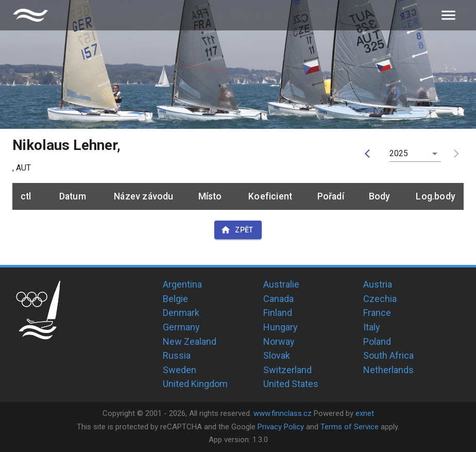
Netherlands (388, 370)
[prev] (370, 154)
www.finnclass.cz (283, 413)
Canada (278, 299)
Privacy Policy (281, 427)
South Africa (388, 355)
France (377, 313)
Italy (372, 327)
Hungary (280, 327)
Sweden (180, 370)
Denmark (181, 313)
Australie (281, 284)
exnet (365, 413)
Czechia (380, 299)
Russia (177, 355)
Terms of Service (350, 427)
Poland (377, 341)
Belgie (175, 299)
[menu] (448, 15)
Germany (181, 327)
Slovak (277, 355)
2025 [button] (399, 153)
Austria (378, 284)
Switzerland (287, 370)
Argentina (182, 284)
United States (291, 384)
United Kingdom (195, 384)
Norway (279, 341)
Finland (278, 313)
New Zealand (190, 341)
